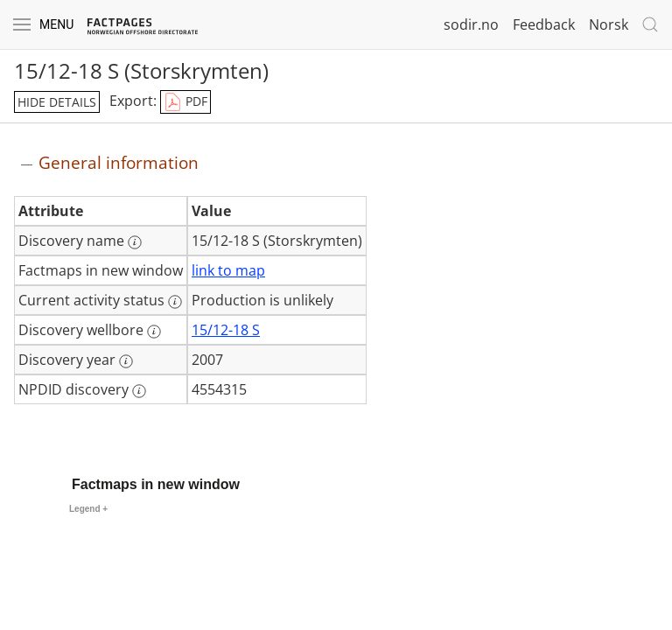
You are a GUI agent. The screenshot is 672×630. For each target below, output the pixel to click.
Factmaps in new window (156, 484)
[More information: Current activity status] (175, 302)
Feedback (544, 24)
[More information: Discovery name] (135, 242)
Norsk (609, 24)
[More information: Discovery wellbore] (154, 332)
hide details (57, 102)
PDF (185, 102)
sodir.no (471, 24)
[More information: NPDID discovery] (139, 391)
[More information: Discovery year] (126, 361)
